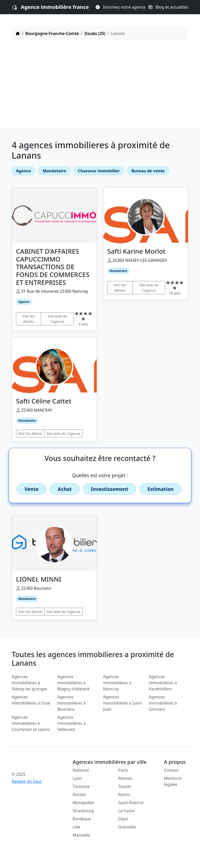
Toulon (125, 786)
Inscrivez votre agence (121, 7)
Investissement (110, 489)
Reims (124, 795)
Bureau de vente (148, 171)
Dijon (123, 819)
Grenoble (127, 827)
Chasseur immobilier (99, 171)
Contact (171, 770)
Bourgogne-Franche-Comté (52, 33)
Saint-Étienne (131, 803)
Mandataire (54, 171)
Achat (65, 489)
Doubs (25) (95, 33)
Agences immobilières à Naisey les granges (29, 683)
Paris (123, 770)
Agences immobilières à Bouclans (71, 703)
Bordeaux (82, 819)
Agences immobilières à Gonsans (163, 703)
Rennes (125, 778)
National (81, 770)
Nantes (79, 795)
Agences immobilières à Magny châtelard (73, 683)
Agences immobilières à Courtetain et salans (31, 723)
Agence (23, 171)
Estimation (160, 489)
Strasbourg (83, 811)
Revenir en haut (27, 781)
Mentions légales (173, 781)
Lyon (77, 778)
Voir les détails (28, 319)
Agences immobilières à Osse (31, 700)
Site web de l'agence (57, 319)
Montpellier (84, 803)
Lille (76, 827)
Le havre (126, 811)
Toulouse (81, 786)
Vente (31, 489)
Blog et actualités (168, 7)
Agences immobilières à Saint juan (122, 703)
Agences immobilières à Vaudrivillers (163, 683)
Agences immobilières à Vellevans (71, 723)
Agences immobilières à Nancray (117, 683)
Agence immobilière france (55, 7)
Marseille (81, 835)
